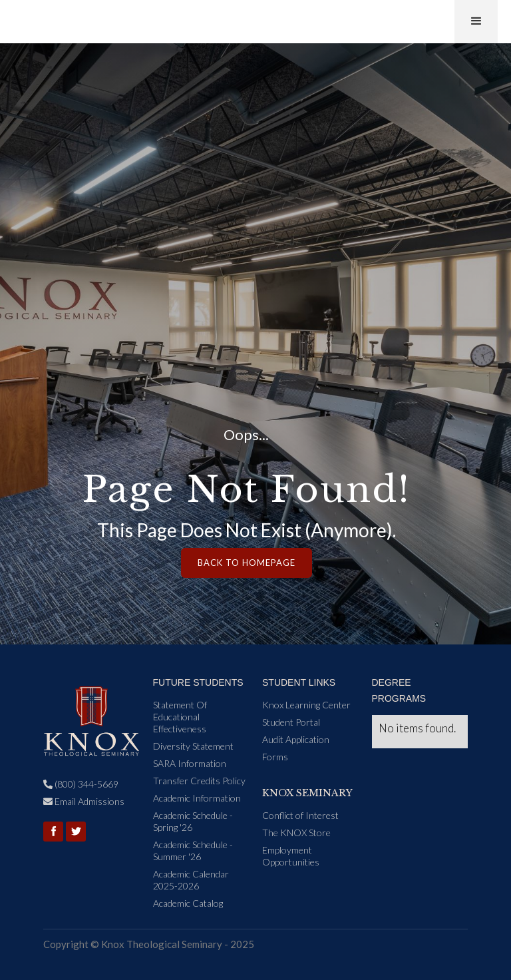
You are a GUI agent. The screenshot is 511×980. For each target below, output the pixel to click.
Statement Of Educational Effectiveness (180, 717)
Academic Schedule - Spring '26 (193, 821)
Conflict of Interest (300, 815)
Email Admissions (84, 801)
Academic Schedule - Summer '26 (193, 851)
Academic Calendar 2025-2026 (191, 880)
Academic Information (197, 798)
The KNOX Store (296, 833)
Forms (275, 757)
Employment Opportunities (291, 856)
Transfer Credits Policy (199, 781)
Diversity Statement (193, 746)
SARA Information (190, 763)
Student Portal (291, 722)
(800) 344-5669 (81, 784)
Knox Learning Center (306, 705)
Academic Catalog (188, 903)
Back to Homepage (247, 563)
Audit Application (296, 739)
